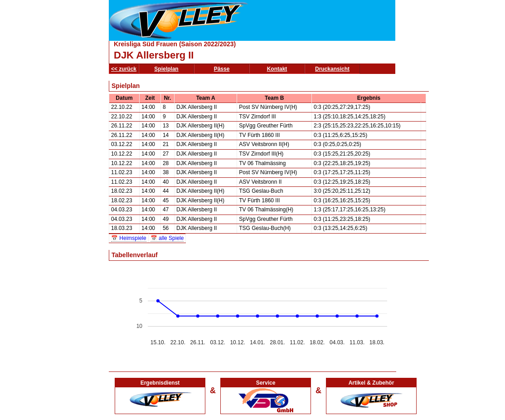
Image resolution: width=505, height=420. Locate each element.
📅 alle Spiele (167, 238)
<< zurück (124, 69)
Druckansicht (332, 69)
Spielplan (166, 69)
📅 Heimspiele (129, 238)
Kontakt (277, 69)
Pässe (222, 69)
